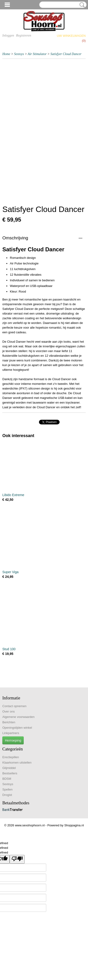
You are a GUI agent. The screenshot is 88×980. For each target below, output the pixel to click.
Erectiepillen (11, 757)
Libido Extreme (13, 495)
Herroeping (13, 740)
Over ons (9, 711)
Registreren (23, 35)
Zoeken (81, 5)
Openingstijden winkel (17, 728)
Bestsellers (10, 773)
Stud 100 (9, 649)
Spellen (7, 789)
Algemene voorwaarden (18, 717)
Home (6, 54)
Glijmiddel (9, 768)
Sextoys (19, 54)
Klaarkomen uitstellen (17, 763)
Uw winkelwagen (71, 36)
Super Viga (10, 572)
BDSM (7, 779)
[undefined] (17, 859)
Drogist (7, 795)
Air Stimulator (37, 54)
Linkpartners (11, 733)
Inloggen (8, 35)
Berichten (9, 722)
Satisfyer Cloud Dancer (66, 54)
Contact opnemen (14, 706)
